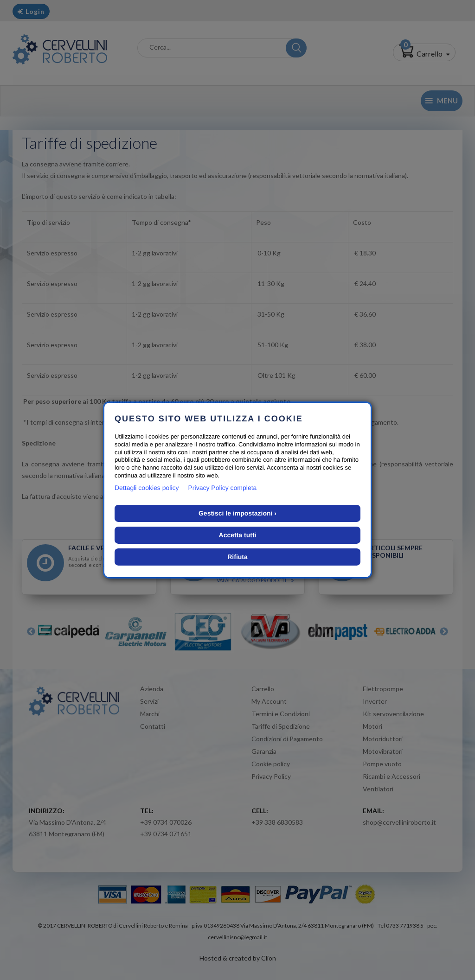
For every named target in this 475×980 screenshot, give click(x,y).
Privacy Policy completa (223, 488)
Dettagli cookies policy (147, 488)
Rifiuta (237, 557)
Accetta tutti (238, 535)
